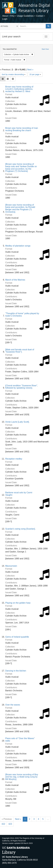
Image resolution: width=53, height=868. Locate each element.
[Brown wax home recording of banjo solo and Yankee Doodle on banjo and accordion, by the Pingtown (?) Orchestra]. (21, 168)
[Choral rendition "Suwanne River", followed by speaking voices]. (22, 387)
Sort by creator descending (14, 74)
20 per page (35, 74)
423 (10, 824)
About (5, 16)
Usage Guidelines (25, 16)
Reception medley (14, 459)
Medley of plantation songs (18, 246)
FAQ (12, 16)
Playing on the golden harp (18, 603)
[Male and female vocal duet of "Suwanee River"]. (20, 351)
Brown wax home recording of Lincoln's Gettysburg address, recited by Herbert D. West (19, 89)
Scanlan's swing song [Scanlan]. (20, 529)
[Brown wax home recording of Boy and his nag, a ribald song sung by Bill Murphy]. (22, 777)
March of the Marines (15, 280)
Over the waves (13, 705)
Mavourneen (11, 566)
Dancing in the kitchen (16, 671)
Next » (30, 70)
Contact (40, 16)
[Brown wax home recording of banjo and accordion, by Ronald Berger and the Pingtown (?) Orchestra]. (20, 208)
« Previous (7, 819)
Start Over (45, 49)
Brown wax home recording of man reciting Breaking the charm (22, 129)
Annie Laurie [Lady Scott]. (17, 422)
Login (5, 19)
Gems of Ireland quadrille (17, 637)
